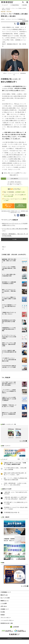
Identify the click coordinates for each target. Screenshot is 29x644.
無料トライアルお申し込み (8, 206)
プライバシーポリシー (6, 618)
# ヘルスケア (5, 5)
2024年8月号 (8, 8)
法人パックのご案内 (5, 598)
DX (3, 249)
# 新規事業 (24, 5)
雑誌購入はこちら (5, 601)
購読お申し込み (4, 595)
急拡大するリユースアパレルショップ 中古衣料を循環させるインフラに (15, 224)
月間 (27, 459)
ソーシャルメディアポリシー (7, 620)
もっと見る (15, 239)
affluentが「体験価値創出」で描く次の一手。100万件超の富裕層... (15, 235)
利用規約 (3, 615)
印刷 (23, 24)
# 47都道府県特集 (15, 5)
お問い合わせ (4, 606)
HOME (3, 8)
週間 (23, 459)
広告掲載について (5, 609)
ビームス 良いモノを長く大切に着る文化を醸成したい (15, 230)
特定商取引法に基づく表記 (7, 623)
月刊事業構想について (6, 592)
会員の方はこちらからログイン (21, 206)
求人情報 (3, 612)
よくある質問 (4, 603)
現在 (19, 459)
